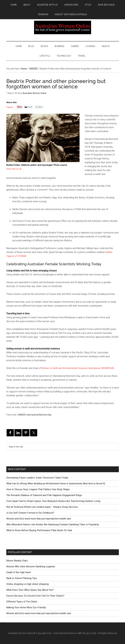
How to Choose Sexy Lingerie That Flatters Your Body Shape (38, 489)
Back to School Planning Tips (22, 578)
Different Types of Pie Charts (22, 602)
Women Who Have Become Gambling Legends (31, 567)
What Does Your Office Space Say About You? (30, 590)
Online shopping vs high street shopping (27, 584)
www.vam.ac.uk (14, 169)
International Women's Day (39, 415)
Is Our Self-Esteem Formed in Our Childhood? (30, 513)
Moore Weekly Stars (17, 561)
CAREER (22, 415)
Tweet (10, 107)
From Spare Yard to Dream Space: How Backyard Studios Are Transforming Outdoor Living (53, 501)
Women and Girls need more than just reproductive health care (39, 519)
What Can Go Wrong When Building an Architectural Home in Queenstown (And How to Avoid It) (56, 484)
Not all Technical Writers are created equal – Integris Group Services (42, 507)
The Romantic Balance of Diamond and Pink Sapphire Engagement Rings (44, 495)
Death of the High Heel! (19, 572)
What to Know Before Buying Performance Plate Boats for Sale (39, 530)
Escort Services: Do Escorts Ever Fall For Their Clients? (35, 596)
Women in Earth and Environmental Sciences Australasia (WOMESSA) (78, 368)
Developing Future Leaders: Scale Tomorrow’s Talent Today (37, 478)
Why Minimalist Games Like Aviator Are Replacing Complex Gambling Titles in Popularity (53, 524)
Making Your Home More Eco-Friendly (26, 607)
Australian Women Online (63, 27)
